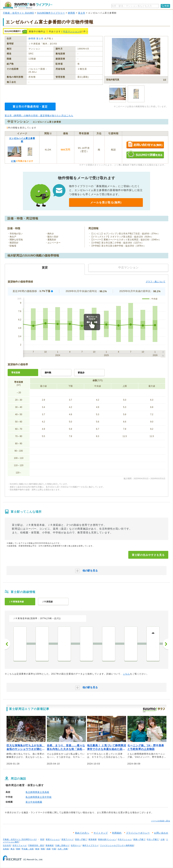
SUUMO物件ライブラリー (51, 13)
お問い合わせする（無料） (145, 145)
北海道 (6, 849)
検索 (167, 6)
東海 (37, 849)
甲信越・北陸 (28, 849)
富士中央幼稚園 (34, 802)
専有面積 (16, 373)
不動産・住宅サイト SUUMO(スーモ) (20, 839)
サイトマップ (101, 833)
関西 (43, 849)
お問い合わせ (161, 833)
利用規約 (117, 833)
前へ (7, 644)
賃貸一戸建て (81, 839)
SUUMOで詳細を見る (145, 155)
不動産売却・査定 (36, 845)
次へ (166, 644)
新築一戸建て (139, 839)
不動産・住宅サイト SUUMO (18, 13)
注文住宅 (7, 845)
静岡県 (72, 13)
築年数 (48, 373)
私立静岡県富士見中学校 (39, 797)
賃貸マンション (53, 839)
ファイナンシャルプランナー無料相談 (117, 845)
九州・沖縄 (63, 849)
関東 (18, 849)
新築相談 (50, 845)
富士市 (82, 13)
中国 (54, 849)
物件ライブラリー (90, 845)
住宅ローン (76, 845)
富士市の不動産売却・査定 (30, 107)
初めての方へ (82, 833)
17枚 (13, 161)
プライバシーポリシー (138, 833)
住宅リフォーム (20, 845)
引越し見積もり (62, 845)
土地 (162, 839)
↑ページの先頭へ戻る (161, 821)
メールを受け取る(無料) (106, 202)
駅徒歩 (81, 373)
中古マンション (71, 31)
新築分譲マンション (107, 839)
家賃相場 (92, 839)
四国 (49, 849)
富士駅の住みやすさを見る (148, 555)
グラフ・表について (156, 282)
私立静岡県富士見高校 (37, 792)
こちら (126, 674)
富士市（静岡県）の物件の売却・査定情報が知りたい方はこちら (39, 116)
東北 (13, 849)
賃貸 (42, 839)
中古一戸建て (153, 839)
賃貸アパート (67, 839)
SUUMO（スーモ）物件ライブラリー (28, 5)
